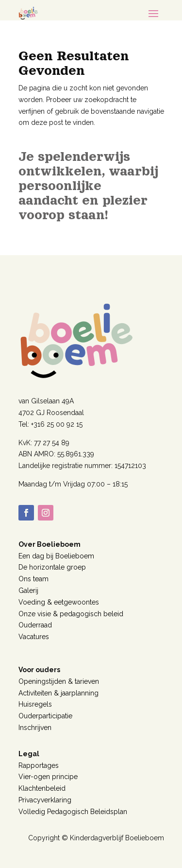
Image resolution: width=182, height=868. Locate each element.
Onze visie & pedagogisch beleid (71, 614)
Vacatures (34, 637)
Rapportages (39, 765)
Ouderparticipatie (45, 716)
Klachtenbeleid (42, 788)
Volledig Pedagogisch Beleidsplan (73, 812)
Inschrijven (35, 728)
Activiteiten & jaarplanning (58, 693)
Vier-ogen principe (48, 777)
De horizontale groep (52, 567)
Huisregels (35, 704)
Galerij (28, 590)
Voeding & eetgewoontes (59, 602)
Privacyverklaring (45, 800)
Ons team (33, 579)
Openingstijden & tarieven (59, 681)
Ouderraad (35, 625)
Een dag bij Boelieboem (56, 556)
